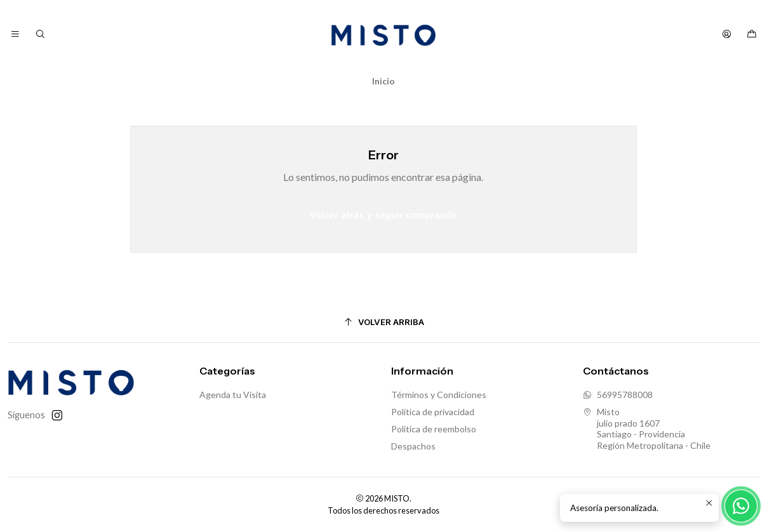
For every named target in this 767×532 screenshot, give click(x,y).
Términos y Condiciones (439, 395)
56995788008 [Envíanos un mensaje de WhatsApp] (618, 395)
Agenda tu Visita (233, 395)
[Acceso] (727, 34)
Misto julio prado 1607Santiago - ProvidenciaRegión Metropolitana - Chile (647, 429)
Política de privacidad (433, 412)
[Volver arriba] (384, 322)
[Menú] (15, 34)
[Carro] (752, 34)
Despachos (413, 446)
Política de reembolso (434, 429)
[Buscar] (40, 34)
